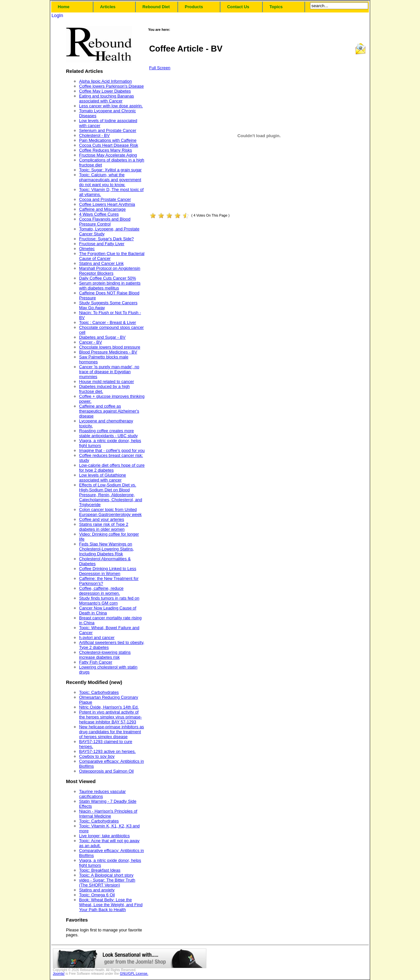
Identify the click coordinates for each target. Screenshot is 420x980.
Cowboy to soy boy (97, 756)
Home (64, 7)
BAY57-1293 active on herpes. (107, 751)
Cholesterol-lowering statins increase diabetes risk (105, 655)
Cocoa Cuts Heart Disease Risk (109, 145)
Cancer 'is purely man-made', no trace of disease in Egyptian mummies (109, 372)
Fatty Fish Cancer (96, 662)
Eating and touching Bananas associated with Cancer (106, 98)
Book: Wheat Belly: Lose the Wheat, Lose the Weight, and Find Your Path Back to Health (111, 905)
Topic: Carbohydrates (99, 692)
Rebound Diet (156, 7)
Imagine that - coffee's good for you (112, 450)
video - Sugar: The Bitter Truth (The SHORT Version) (107, 883)
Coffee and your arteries (102, 519)
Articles (108, 7)
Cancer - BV (91, 342)
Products (194, 7)
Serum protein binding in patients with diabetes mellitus (110, 286)
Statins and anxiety (97, 890)
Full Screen (160, 68)
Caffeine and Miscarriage (102, 209)
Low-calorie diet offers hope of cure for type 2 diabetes (112, 468)
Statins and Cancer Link (101, 263)
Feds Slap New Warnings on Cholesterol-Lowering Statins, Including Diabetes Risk (106, 549)
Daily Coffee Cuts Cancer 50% (107, 278)
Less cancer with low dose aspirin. (111, 106)
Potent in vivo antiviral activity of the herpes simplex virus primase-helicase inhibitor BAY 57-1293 (110, 717)
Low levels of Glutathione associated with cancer (103, 478)
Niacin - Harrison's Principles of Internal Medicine (108, 814)
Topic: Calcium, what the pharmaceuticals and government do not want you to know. (110, 180)
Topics (276, 7)
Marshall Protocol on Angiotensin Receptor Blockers (110, 271)
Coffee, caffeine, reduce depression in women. (101, 591)
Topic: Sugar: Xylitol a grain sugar (110, 170)
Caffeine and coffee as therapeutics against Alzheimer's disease (109, 411)
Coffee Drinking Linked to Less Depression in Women (108, 571)
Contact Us (238, 7)
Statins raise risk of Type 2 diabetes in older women (104, 527)
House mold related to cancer (106, 382)
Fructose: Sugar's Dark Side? (106, 239)
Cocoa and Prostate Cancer (105, 199)
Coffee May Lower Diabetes (105, 91)
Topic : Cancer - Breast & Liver (108, 322)
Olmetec (87, 249)
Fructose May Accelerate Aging (108, 155)
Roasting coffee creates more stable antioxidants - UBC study (108, 433)
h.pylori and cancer (97, 638)
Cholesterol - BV (94, 135)
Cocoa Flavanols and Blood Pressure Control (105, 222)
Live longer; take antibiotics (104, 836)
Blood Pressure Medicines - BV (108, 352)
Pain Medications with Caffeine (108, 140)
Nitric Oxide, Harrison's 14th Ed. (109, 707)
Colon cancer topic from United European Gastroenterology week (110, 512)
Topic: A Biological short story (106, 875)
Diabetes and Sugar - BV (102, 337)
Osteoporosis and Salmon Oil (106, 771)
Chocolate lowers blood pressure (110, 347)
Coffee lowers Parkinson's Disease (111, 86)
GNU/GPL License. (134, 974)
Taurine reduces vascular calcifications (102, 794)
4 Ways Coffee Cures (99, 214)
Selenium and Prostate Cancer (108, 130)
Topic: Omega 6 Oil (97, 895)
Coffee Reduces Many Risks (105, 150)
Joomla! (59, 974)
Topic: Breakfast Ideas (100, 870)
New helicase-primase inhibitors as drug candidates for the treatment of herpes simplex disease (112, 732)
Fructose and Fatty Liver (102, 244)
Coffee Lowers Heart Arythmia (107, 204)
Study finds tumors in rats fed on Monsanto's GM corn (109, 601)
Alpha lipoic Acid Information (105, 81)
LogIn (57, 15)
